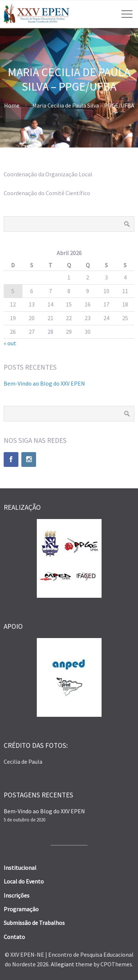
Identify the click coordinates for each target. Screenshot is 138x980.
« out (10, 343)
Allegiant (63, 964)
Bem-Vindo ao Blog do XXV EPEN (44, 383)
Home (12, 105)
